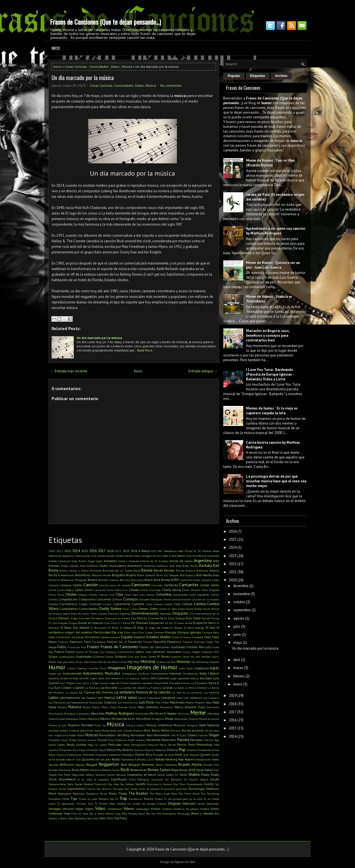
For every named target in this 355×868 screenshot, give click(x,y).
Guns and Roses (137, 657)
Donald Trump (210, 618)
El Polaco (176, 628)
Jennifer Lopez (88, 678)
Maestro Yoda (203, 702)
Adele (216, 551)
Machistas (177, 702)
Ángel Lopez (95, 561)
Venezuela (213, 804)
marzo (238, 668)
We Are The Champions (161, 814)
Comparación (68, 599)
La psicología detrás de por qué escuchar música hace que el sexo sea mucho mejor (276, 481)
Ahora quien (83, 556)
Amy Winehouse (196, 556)
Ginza (187, 652)
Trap (123, 798)
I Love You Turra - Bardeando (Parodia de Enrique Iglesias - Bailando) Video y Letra (270, 374)
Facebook (198, 637)
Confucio (117, 599)
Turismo (81, 804)
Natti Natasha (209, 725)
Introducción (190, 674)
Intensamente (159, 674)
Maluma (75, 707)
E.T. (120, 623)
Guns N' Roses (159, 656)
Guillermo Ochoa (103, 657)
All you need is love (165, 556)
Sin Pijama (191, 779)
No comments (171, 85)
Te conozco (153, 789)
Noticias (92, 735)
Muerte (193, 719)
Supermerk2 (76, 789)
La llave (178, 688)
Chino (61, 595)
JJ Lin (125, 678)
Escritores (92, 637)
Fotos (62, 647)
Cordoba (53, 604)
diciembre (241, 586)
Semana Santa (105, 775)
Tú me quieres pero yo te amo (183, 799)
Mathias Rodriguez (120, 713)
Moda (169, 719)
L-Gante (78, 688)
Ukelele (121, 804)
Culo (177, 604)
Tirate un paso (88, 799)
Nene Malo (87, 730)
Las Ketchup (211, 692)
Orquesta (54, 740)
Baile (137, 570)
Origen (214, 735)
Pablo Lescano (137, 740)
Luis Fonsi (147, 702)
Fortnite (199, 642)
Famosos (76, 642)
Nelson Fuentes (69, 730)
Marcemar (167, 707)
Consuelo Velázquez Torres (155, 599)
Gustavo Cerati (180, 657)
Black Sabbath (146, 575)
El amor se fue (183, 623)
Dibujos (64, 618)
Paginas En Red (185, 862)
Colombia (164, 594)
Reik (124, 765)
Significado (119, 779)
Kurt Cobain (63, 688)
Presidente (204, 750)
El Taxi (211, 628)
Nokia (81, 735)
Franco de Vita (77, 647)
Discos (142, 618)
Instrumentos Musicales (102, 673)
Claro (128, 595)
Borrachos (137, 580)
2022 (233, 564)
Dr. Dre (53, 623)
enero (238, 684)
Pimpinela (65, 750)
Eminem (159, 632)
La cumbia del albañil (132, 688)
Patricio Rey (211, 740)
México (105, 719)
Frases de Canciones (119, 647)
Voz (124, 813)
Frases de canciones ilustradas (162, 647)
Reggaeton (109, 764)
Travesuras (135, 799)
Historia (148, 661)
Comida (53, 599)
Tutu (90, 804)
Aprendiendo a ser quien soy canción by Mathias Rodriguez (276, 231)
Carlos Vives (84, 590)
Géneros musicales (167, 652)
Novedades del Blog (114, 735)
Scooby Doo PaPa (59, 775)
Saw (216, 770)
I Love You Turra (97, 668)
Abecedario (170, 551)
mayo (238, 643)
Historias (183, 662)
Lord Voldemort (193, 698)
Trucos (148, 799)
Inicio (56, 48)
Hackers (206, 657)
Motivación (181, 719)
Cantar (205, 585)
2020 (233, 580)
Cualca (107, 604)
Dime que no (113, 618)
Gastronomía (126, 652)
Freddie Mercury (198, 647)
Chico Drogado (210, 590)
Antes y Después (128, 561)
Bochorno (54, 580)
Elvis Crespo (145, 632)
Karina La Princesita (194, 683)
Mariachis (213, 707)
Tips (74, 799)
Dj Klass (169, 618)
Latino (53, 698)
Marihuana (56, 714)
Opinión (203, 735)
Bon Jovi (125, 580)
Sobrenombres (57, 784)
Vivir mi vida (79, 814)
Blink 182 (162, 575)
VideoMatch (115, 809)
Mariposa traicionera (77, 714)
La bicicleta (109, 688)
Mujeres (74, 725)
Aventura (162, 566)
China (52, 595)
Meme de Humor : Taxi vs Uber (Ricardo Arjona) (271, 163)
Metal (83, 719)
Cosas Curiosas (76, 67)
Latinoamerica (70, 698)
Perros (182, 744)
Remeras (148, 765)
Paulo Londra (76, 744)
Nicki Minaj (102, 730)
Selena (90, 775)
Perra (163, 745)
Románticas (139, 770)
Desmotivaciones (145, 613)
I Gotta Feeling (76, 668)
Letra (121, 697)
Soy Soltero (127, 784)
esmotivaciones (111, 637)
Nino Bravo (152, 730)
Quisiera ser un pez (96, 759)
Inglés (214, 668)
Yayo (71, 818)
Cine (112, 595)
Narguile (192, 725)
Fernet (148, 642)
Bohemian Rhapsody (74, 580)
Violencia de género (186, 809)
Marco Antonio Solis (190, 707)
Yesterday (80, 818)
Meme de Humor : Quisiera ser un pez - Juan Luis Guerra (273, 265)
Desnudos (166, 613)
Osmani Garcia (87, 740)
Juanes (104, 683)
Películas (115, 744)
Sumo (62, 789)
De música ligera (59, 613)
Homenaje (202, 662)
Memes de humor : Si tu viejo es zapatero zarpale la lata (272, 411)
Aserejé (74, 566)
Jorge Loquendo (180, 678)
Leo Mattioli (106, 698)
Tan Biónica (104, 789)
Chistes (71, 594)
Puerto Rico (144, 754)
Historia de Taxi (166, 662)
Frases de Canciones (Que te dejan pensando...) (105, 22)
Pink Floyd (79, 750)
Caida (216, 580)
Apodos (189, 561)
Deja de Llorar (80, 613)
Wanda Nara (137, 814)
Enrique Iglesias (189, 632)
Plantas (139, 750)
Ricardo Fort (211, 765)
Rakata (160, 759)
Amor (181, 556)
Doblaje (180, 618)
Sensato (121, 775)
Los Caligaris (211, 698)
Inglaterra (202, 668)
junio (237, 634)
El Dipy (139, 628)
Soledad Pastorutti (95, 784)
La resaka (72, 692)
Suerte (209, 784)
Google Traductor (202, 652)
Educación (157, 623)
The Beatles (138, 793)
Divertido (154, 618)
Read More (145, 350)
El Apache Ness (204, 623)
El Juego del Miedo (157, 628)
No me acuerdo (193, 730)
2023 (118, 551)
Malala (62, 707)
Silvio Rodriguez (139, 779)
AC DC (197, 551)
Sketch (204, 779)
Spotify (140, 784)
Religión (134, 765)
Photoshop (204, 744)
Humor (57, 667)
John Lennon (160, 678)
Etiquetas (258, 76)
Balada (147, 570)
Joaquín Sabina (140, 678)
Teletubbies (64, 794)
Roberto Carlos (111, 770)
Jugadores (135, 683)
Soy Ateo (113, 784)
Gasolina (111, 652)
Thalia (123, 793)
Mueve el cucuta (209, 719)
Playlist (149, 750)
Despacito (180, 613)
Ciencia (103, 595)
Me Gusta (183, 714)
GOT (217, 652)
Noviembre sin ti (166, 735)
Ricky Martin (81, 770)
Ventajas (55, 809)
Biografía (118, 575)
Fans (88, 642)
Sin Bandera (173, 779)
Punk (179, 754)
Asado (65, 566)
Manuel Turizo (127, 707)
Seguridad (78, 775)
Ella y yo (117, 632)
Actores (207, 551)
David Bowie (211, 609)
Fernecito (135, 642)
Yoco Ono (92, 818)
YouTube (121, 818)
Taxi (127, 789)
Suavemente (195, 784)
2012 (60, 551)
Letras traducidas (149, 698)
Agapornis (68, 556)
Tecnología (196, 789)
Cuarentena (121, 604)
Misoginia (158, 719)
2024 (233, 548)
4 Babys (144, 551)
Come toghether (199, 595)
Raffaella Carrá (144, 759)
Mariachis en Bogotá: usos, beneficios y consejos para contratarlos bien (268, 336)
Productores (74, 755)
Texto (113, 793)
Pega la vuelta (97, 745)
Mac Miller (162, 702)
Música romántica (159, 725)
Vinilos (156, 809)
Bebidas (214, 570)
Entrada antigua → (203, 371)
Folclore (188, 642)
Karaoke (175, 683)
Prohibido (88, 755)
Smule (215, 779)
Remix (160, 765)
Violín (215, 809)
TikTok (66, 799)
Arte (216, 561)
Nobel (73, 735)
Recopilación (204, 759)
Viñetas (167, 809)
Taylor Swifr (138, 789)
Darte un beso (168, 609)
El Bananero (99, 628)
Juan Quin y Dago (87, 683)
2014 (76, 551)
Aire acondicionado (103, 556)
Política (172, 750)
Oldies (192, 735)
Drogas (73, 623)
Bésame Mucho (101, 575)
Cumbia (200, 604)
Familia (63, 642)
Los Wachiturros (128, 702)
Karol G (214, 683)
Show (53, 779)
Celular (134, 590)
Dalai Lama (130, 609)
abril (237, 660)
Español (140, 637)
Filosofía (159, 642)
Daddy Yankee (110, 609)
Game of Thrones (87, 652)
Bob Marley (204, 575)
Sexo (183, 775)
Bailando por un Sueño (118, 570)
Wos (217, 814)
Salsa (200, 770)
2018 (110, 551)
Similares (157, 779)
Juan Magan (67, 683)
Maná (96, 707)
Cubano (158, 604)
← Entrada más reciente (69, 371)
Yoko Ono (106, 818)
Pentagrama (139, 745)
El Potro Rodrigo (194, 628)
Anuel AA (177, 561)
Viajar (79, 809)
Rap (181, 759)
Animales (110, 561)
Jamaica (54, 678)
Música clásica (136, 725)
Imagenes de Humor (152, 667)
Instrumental (72, 673)
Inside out (55, 674)
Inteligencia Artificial (135, 674)
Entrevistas (63, 637)
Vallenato (189, 803)
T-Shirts (91, 789)
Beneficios (83, 575)
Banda (158, 570)
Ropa (175, 770)
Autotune (149, 566)
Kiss (51, 688)
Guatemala (83, 656)
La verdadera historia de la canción (143, 692)
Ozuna (102, 740)
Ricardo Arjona (190, 765)
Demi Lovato (99, 613)
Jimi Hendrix (113, 678)
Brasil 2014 (152, 580)
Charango (155, 590)
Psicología (128, 755)
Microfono (144, 719)
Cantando (171, 585)
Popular (234, 76)
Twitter (103, 804)
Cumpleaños (69, 609)
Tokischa (104, 799)
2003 (52, 551)
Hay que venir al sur (70, 662)
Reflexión (67, 765)
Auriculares (118, 566)
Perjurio (153, 745)
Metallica (93, 719)
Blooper (174, 575)
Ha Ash (195, 657)
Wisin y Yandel (202, 813)
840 (160, 551)
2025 (126, 551)
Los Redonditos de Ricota (82, 702)
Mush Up (100, 725)
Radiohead (127, 759)
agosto (239, 618)
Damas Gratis (148, 609)
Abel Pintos (185, 551)
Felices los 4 (117, 642)
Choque (83, 595)
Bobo (216, 575)
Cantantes (189, 585)
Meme (198, 713)
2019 (233, 696)
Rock (125, 769)
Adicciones (55, 556)
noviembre (242, 594)
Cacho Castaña (202, 580)
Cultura (187, 604)
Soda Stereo (75, 784)
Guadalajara (67, 657)
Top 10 (114, 799)
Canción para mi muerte (115, 585)
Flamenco (174, 642)
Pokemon (160, 750)
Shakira (194, 775)
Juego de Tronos (119, 683)
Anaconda (213, 556)
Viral (67, 813)
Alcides (120, 556)
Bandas (169, 570)
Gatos (140, 652)
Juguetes (147, 683)
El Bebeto (126, 628)
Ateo (82, 566)
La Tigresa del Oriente (96, 692)
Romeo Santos (159, 770)
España (127, 637)
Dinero (126, 618)
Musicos (179, 725)
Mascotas (98, 713)
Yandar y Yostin (58, 818)
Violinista (55, 813)
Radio (116, 759)
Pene (126, 745)
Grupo (53, 656)
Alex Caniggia (143, 556)
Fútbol (59, 652)
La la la (168, 688)
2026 (134, 551)
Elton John (130, 632)
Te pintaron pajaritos (174, 789)
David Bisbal (194, 609)
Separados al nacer (141, 775)
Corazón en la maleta (205, 599)
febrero (239, 676)
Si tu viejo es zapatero (93, 779)
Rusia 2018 (187, 770)
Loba (179, 698)
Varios (201, 804)
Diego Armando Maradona (87, 618)
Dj (162, 618)
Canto (215, 585)
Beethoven (68, 575)
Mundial (87, 725)
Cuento (168, 604)
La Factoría (154, 688)
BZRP (175, 580)
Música (127, 67)
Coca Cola (139, 595)
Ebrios (127, 623)
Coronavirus (69, 604)
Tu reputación (66, 804)
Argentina (203, 560)
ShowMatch (67, 779)
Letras (132, 698)
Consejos (130, 599)
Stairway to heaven (159, 784)
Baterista (202, 570)
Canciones (141, 585)
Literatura (168, 698)
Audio (104, 566)
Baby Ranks (190, 566)
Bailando (96, 570)
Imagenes (117, 668)
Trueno (159, 799)
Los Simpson (107, 702)
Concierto (104, 599)
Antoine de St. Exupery (154, 561)
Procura (61, 755)
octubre (239, 602)
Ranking (172, 759)
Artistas (54, 566)
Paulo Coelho (57, 745)
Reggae (92, 765)
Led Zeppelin (89, 698)
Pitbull (111, 750)
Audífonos (92, 566)
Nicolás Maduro (133, 730)
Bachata (206, 566)
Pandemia (154, 740)
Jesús (101, 678)
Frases (93, 647)
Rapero (190, 759)
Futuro (70, 652)
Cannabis (157, 585)
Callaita (54, 585)
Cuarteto (138, 604)
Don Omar (193, 618)
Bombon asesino (109, 580)
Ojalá (183, 735)
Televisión (79, 794)
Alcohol (129, 556)
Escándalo (78, 637)
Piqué (102, 750)
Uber (112, 804)
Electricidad (102, 632)
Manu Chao (109, 707)
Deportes (125, 613)
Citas (120, 594)
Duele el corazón (91, 623)
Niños (165, 730)
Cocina (150, 595)
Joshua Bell (197, 678)
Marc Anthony (148, 707)
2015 (85, 551)
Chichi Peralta (191, 590)
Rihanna (96, 770)
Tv (96, 804)
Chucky (93, 595)
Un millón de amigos (141, 804)
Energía (171, 632)
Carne (110, 590)
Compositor (87, 599)
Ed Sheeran (140, 623)
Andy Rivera (79, 561)
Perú (192, 744)
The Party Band (189, 794)
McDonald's (142, 714)
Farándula (99, 642)
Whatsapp (183, 814)
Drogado (63, 623)
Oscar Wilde (69, 740)
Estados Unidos (159, 637)
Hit (193, 662)
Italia (203, 673)
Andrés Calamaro (59, 561)
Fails (208, 637)
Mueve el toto (58, 725)
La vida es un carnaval (187, 692)
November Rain (142, 735)
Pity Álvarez (125, 750)
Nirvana (175, 730)
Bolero (92, 580)
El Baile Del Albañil (75, 628)
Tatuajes (118, 789)
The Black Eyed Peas (163, 794)
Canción (91, 585)
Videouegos (142, 809)
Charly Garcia (172, 590)
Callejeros (66, 585)
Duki (107, 623)
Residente (171, 765)
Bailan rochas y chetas (74, 570)
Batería (190, 570)
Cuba (149, 604)
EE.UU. (169, 623)
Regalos (80, 765)
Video (100, 808)
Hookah (214, 662)
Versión (68, 809)
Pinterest (92, 750)
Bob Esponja (188, 575)
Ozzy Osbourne (117, 740)
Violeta (205, 809)
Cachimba (186, 580)
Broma (166, 580)
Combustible (180, 595)
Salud (209, 770)
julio (237, 626)
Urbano (162, 804)
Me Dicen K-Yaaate (163, 713)
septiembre (242, 610)
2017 (102, 551)
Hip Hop (134, 662)
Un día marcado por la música (83, 78)
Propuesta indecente (108, 755)
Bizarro (131, 575)
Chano (144, 590)
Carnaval (100, 590)
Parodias (196, 740)
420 (154, 551)
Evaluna (186, 637)
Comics (215, 595)
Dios (134, 618)
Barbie (180, 570)
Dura (114, 623)
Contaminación (181, 599)
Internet (175, 673)
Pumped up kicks (163, 755)
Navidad (54, 730)
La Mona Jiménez (196, 688)
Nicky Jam (116, 730)
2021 (233, 572)
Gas (102, 652)
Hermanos (90, 662)
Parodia (183, 740)
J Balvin (214, 673)
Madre (190, 702)
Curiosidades (99, 67)
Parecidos (169, 740)
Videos (129, 809)
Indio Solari (186, 668)
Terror (103, 794)
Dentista (113, 613)
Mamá (87, 707)
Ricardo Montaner (60, 770)
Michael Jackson (123, 719)
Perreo (172, 745)
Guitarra (120, 656)
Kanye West (161, 683)
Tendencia (92, 794)
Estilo (175, 637)
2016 (93, 551)
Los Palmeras (57, 702)
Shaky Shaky (210, 775)
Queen (205, 754)
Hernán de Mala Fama (112, 662)
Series (161, 775)
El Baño (113, 628)
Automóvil (135, 566)
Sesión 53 (172, 775)
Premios (192, 750)
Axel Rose (175, 566)
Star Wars (180, 784)
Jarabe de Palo (69, 678)
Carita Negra (65, 590)
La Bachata (92, 688)
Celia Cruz (121, 590)
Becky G (54, 575)
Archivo (281, 76)
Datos (115, 67)
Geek (148, 652)
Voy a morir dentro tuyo (105, 814)
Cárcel (52, 590)
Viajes (89, 809)
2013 (68, 551)
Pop (182, 749)
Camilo (78, 585)
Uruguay (174, 803)
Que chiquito (191, 755)
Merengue (72, 719)
